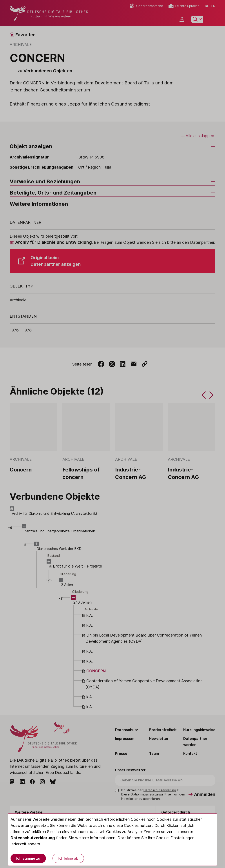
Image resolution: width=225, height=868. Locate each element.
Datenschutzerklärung (33, 838)
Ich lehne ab (68, 858)
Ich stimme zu (28, 858)
